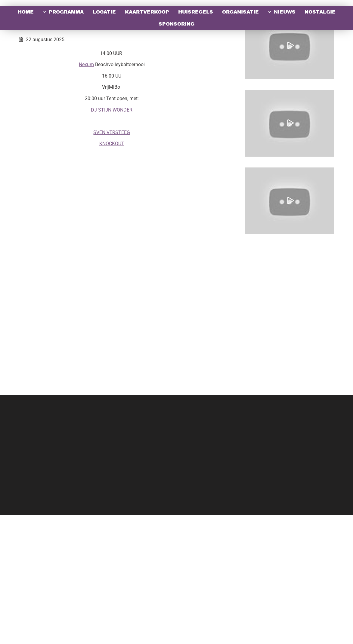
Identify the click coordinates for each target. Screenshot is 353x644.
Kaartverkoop (147, 12)
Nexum (86, 194)
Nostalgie (320, 12)
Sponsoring (176, 24)
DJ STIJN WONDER (112, 239)
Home (26, 12)
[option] (176, 65)
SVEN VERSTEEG (112, 262)
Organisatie (240, 12)
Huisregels (196, 12)
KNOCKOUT (112, 273)
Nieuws (285, 12)
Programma (66, 12)
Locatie (104, 12)
